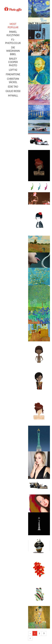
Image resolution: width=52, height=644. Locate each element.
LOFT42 (13, 70)
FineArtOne (13, 74)
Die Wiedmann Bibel (13, 51)
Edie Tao (13, 87)
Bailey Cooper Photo (13, 62)
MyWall (13, 96)
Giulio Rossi (13, 91)
